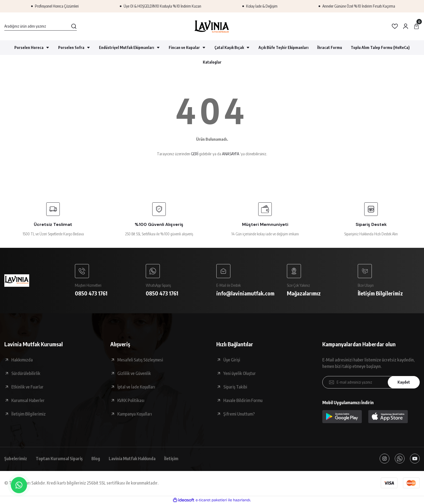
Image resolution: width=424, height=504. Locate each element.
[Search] (41, 26)
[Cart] (416, 26)
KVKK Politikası (131, 400)
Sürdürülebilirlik (26, 373)
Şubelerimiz (16, 459)
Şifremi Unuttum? (239, 414)
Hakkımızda (22, 360)
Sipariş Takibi (235, 387)
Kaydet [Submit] (404, 382)
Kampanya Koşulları (135, 414)
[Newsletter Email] (371, 382)
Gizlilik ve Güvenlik (134, 373)
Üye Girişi (232, 360)
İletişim (171, 459)
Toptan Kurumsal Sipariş (59, 459)
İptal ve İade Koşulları (136, 387)
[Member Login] (406, 26)
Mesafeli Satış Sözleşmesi (140, 360)
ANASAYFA (231, 154)
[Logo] (212, 26)
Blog (96, 459)
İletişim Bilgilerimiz (29, 414)
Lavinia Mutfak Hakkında (132, 459)
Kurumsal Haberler (28, 400)
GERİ (195, 154)
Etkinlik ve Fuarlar (27, 387)
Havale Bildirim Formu (243, 400)
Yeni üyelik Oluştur (240, 373)
